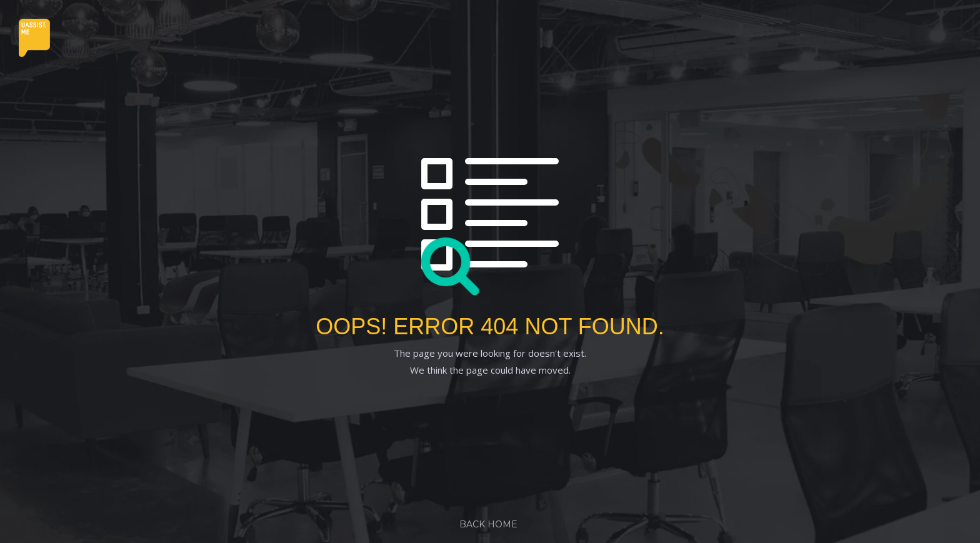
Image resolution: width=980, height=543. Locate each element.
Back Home (488, 524)
